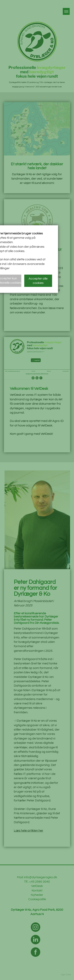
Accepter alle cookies (38, 281)
